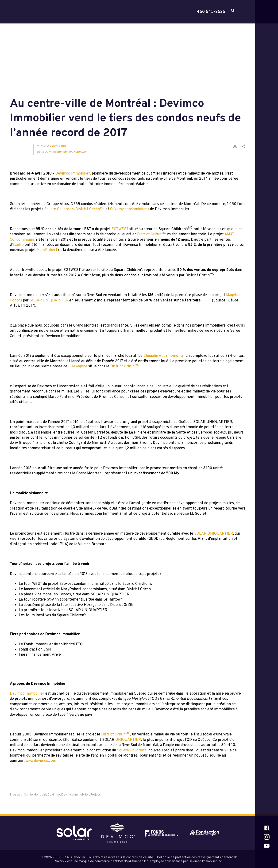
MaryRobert (47, 250)
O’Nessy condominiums (130, 209)
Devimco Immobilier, (73, 174)
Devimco (54, 795)
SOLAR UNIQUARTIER (49, 301)
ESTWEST (120, 229)
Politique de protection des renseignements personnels (197, 857)
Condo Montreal (35, 795)
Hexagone (79, 366)
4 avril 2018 (58, 146)
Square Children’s (59, 209)
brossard (16, 795)
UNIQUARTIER (128, 740)
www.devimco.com (41, 761)
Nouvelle (79, 152)
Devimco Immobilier (58, 152)
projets (96, 795)
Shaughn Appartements (164, 356)
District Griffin (90, 209)
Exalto (18, 245)
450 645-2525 (211, 12)
